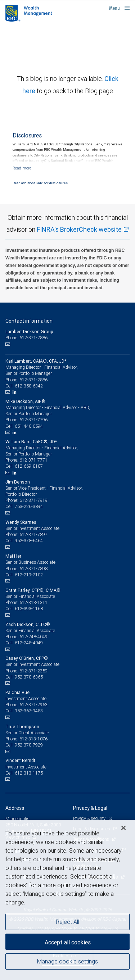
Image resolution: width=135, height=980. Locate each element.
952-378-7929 (29, 745)
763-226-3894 (29, 506)
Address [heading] (15, 808)
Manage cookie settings (67, 961)
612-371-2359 (33, 671)
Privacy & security (90, 818)
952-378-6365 (29, 677)
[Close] (123, 828)
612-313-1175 (29, 773)
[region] (67, 900)
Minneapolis (17, 819)
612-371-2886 (33, 380)
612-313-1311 (33, 602)
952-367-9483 (29, 711)
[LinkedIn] (15, 392)
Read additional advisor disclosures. (40, 183)
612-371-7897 (33, 534)
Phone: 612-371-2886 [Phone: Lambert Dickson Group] (26, 338)
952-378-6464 (29, 541)
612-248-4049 (33, 637)
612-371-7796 (33, 420)
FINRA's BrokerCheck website (79, 229)
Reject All (67, 922)
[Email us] (8, 344)
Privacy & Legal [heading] (90, 808)
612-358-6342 (29, 386)
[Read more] (22, 168)
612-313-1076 (33, 739)
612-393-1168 (29, 609)
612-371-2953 (33, 705)
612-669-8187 (29, 466)
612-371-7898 (33, 569)
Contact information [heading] (29, 321)
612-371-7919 (33, 500)
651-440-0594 (29, 426)
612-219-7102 (29, 575)
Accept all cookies (68, 942)
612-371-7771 (33, 460)
